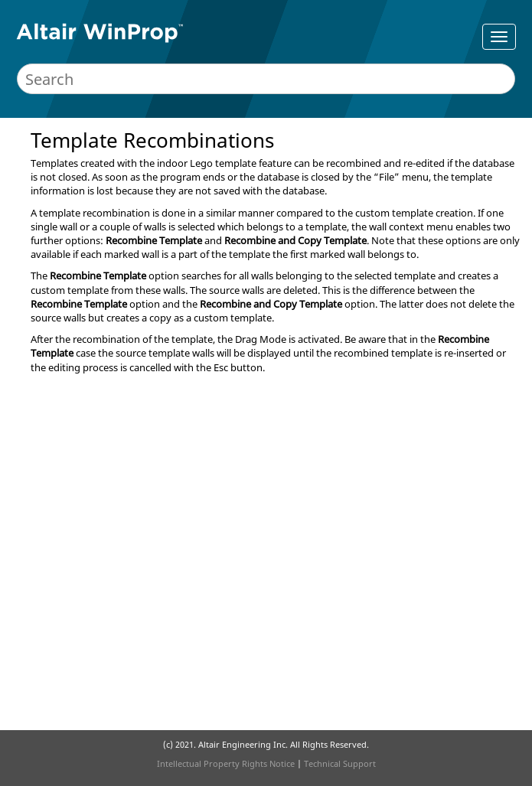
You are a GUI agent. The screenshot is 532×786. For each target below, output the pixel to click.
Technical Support (340, 763)
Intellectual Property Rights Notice (226, 763)
